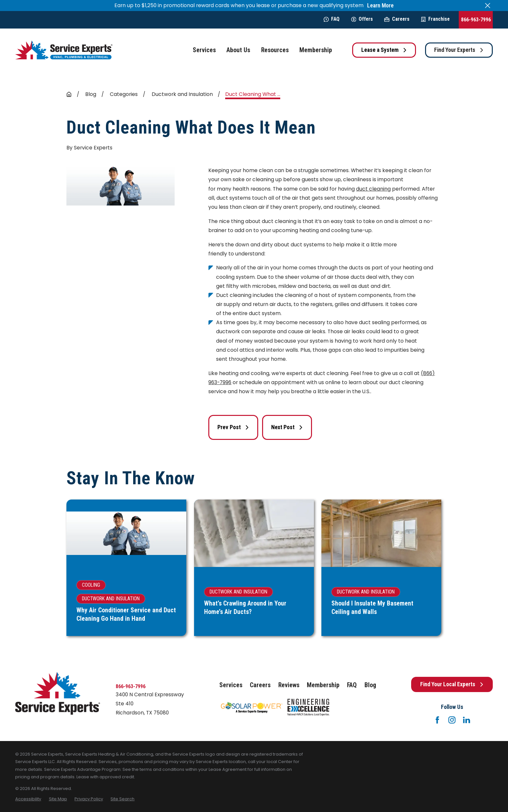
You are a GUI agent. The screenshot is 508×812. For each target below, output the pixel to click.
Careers (397, 19)
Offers (362, 19)
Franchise (435, 19)
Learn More (380, 6)
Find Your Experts (459, 50)
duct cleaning (373, 189)
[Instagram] (452, 720)
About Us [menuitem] (238, 50)
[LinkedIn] (467, 720)
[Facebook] (437, 720)
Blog (370, 685)
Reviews (289, 685)
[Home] (64, 50)
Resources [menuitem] (275, 50)
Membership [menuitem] (316, 50)
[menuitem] (28, 799)
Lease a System (384, 50)
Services (231, 685)
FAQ (332, 19)
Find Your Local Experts (452, 684)
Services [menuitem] (204, 50)
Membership (323, 685)
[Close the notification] (488, 6)
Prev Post (233, 427)
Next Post (287, 427)
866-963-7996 (476, 20)
